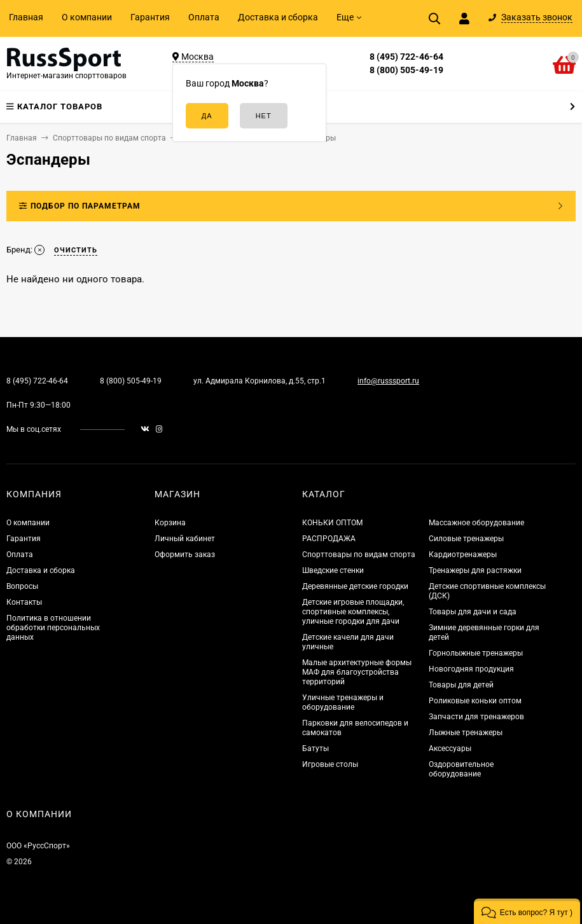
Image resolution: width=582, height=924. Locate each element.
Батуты (315, 748)
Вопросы (22, 586)
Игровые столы (330, 764)
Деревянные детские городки (355, 586)
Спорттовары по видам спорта (359, 555)
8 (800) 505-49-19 (406, 70)
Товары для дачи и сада (473, 612)
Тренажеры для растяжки (475, 570)
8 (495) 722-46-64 (406, 57)
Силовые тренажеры (466, 539)
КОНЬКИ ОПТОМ (332, 523)
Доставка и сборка (278, 17)
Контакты (24, 602)
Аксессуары (450, 748)
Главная (26, 17)
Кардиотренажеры (463, 555)
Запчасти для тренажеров (476, 717)
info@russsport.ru (388, 381)
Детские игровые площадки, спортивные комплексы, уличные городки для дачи (353, 612)
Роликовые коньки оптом (475, 701)
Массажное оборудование (476, 523)
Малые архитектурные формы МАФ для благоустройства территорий (357, 672)
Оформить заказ (185, 555)
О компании (87, 17)
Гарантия (150, 17)
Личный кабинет (185, 539)
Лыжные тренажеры (466, 733)
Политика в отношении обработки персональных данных (53, 628)
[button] (527, 911)
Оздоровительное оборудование (461, 769)
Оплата (204, 17)
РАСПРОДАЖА (329, 539)
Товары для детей (461, 685)
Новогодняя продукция (471, 669)
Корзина (170, 523)
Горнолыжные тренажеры (476, 653)
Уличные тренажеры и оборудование (343, 702)
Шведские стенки (333, 570)
